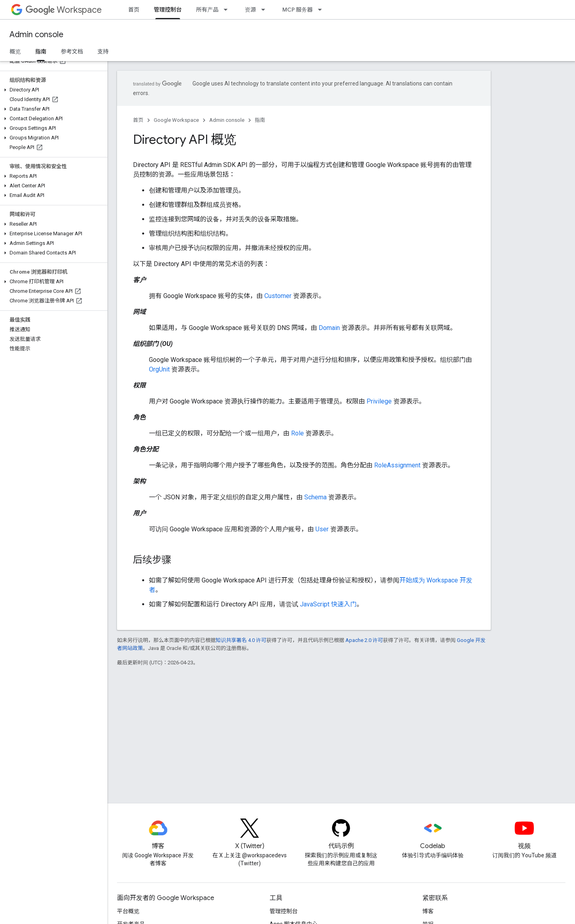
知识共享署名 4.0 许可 (241, 640)
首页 (134, 10)
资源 (250, 10)
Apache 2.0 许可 (364, 640)
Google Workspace (176, 120)
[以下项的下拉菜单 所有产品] (228, 10)
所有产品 (207, 10)
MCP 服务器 (297, 10)
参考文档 (72, 52)
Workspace (64, 10)
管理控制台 (284, 911)
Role (297, 433)
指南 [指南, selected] (41, 52)
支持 (103, 52)
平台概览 (128, 911)
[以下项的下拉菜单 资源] (266, 10)
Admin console (37, 35)
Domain (329, 328)
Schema (315, 497)
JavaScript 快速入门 (328, 604)
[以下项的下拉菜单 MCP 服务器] (322, 10)
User (322, 529)
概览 (15, 52)
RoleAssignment (397, 465)
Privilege (379, 401)
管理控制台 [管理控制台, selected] (168, 10)
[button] (52, 90)
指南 (260, 120)
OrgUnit (159, 369)
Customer (278, 296)
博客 (428, 911)
